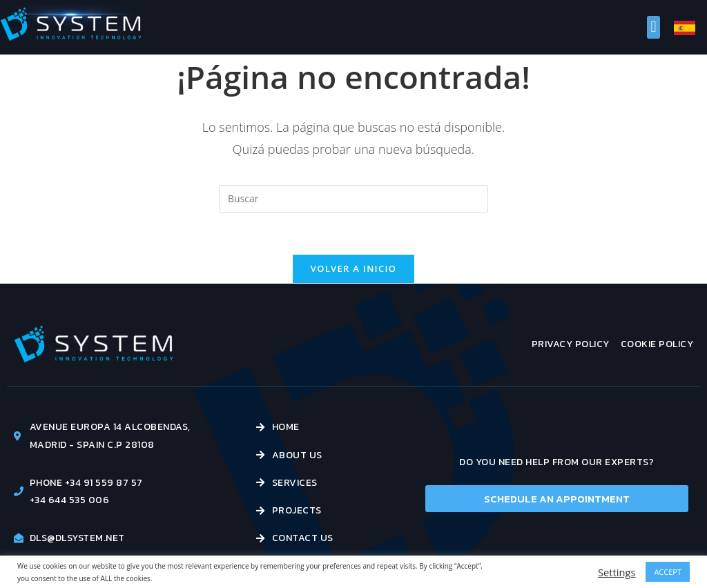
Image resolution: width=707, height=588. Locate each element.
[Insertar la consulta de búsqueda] (353, 199)
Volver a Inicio (353, 268)
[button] (653, 27)
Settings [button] (617, 572)
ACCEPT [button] (668, 572)
